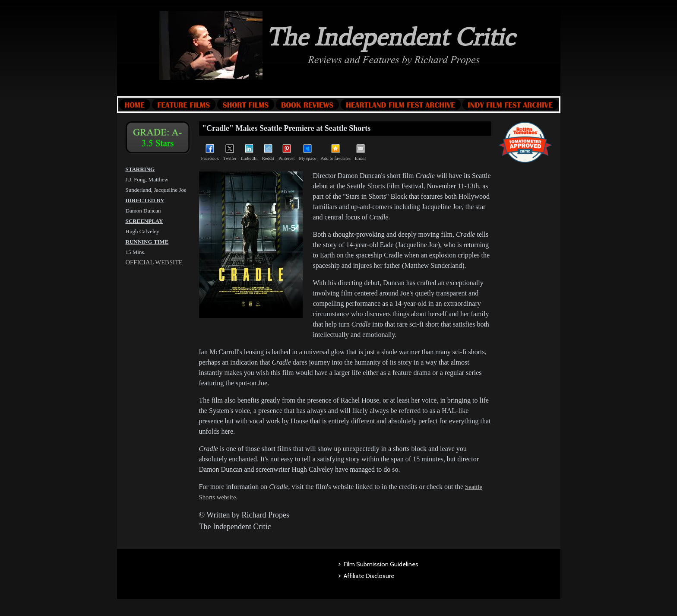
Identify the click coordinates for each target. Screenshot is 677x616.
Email (360, 152)
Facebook (210, 152)
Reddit (268, 152)
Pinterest (286, 152)
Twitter (230, 152)
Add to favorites (336, 152)
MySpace (307, 152)
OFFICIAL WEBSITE (154, 262)
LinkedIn (249, 152)
